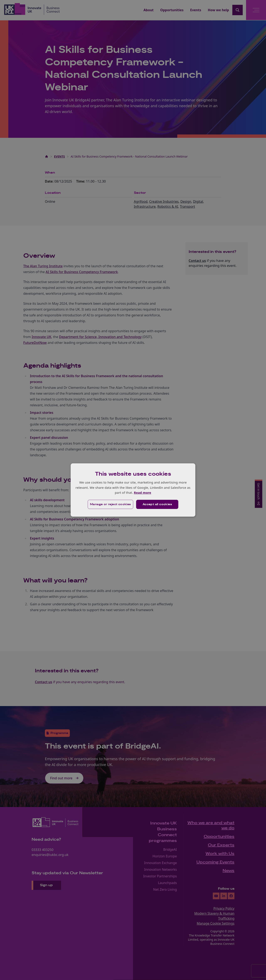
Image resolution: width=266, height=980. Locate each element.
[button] (110, 504)
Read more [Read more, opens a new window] (142, 492)
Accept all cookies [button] (157, 504)
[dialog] (133, 490)
